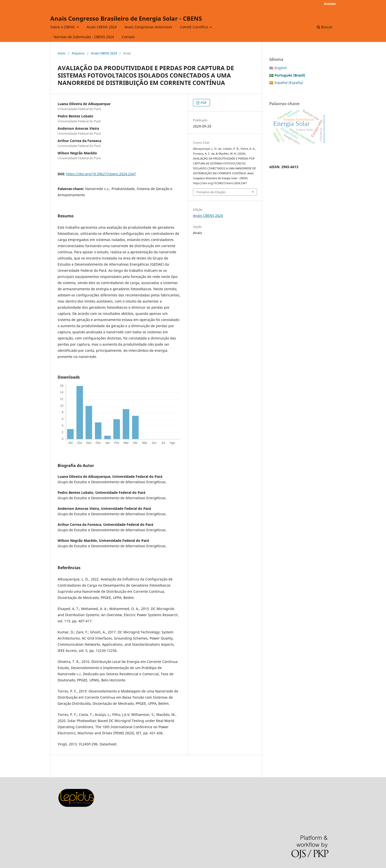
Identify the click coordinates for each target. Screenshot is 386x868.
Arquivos (78, 53)
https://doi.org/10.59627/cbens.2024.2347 (101, 174)
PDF (203, 103)
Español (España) (289, 83)
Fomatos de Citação (211, 192)
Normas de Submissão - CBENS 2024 (84, 37)
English (281, 68)
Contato (128, 37)
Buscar (325, 27)
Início (62, 53)
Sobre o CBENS (63, 27)
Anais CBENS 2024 (102, 27)
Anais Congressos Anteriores (148, 27)
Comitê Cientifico (194, 27)
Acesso (330, 4)
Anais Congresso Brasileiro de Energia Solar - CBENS (126, 18)
